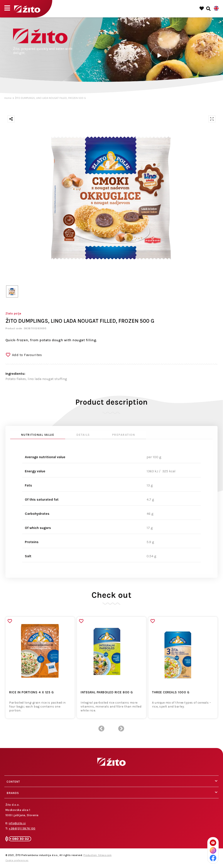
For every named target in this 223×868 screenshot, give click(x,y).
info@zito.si (17, 823)
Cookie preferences (17, 860)
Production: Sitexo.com (97, 855)
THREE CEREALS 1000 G (171, 692)
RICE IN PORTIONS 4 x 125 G (31, 692)
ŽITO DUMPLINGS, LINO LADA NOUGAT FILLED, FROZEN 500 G (50, 98)
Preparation (124, 435)
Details (83, 435)
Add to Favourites (27, 355)
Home (8, 98)
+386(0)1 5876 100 (22, 828)
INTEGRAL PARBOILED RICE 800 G (107, 692)
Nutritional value (38, 435)
